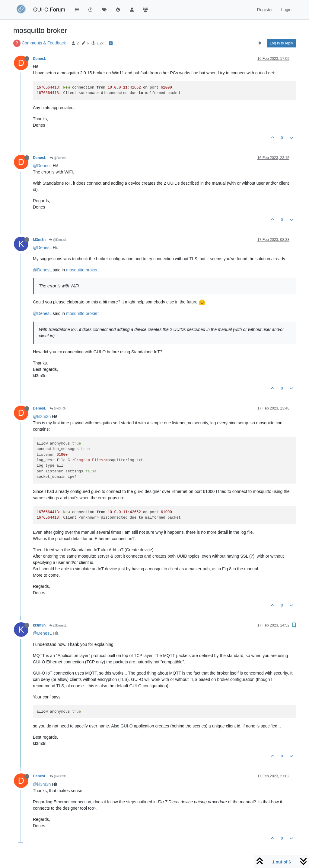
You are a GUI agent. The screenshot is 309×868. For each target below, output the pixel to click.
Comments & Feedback (44, 43)
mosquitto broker (82, 270)
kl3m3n (39, 240)
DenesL (40, 59)
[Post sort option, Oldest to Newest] (260, 43)
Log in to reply (281, 43)
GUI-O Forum (49, 10)
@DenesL (58, 158)
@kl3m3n (58, 408)
